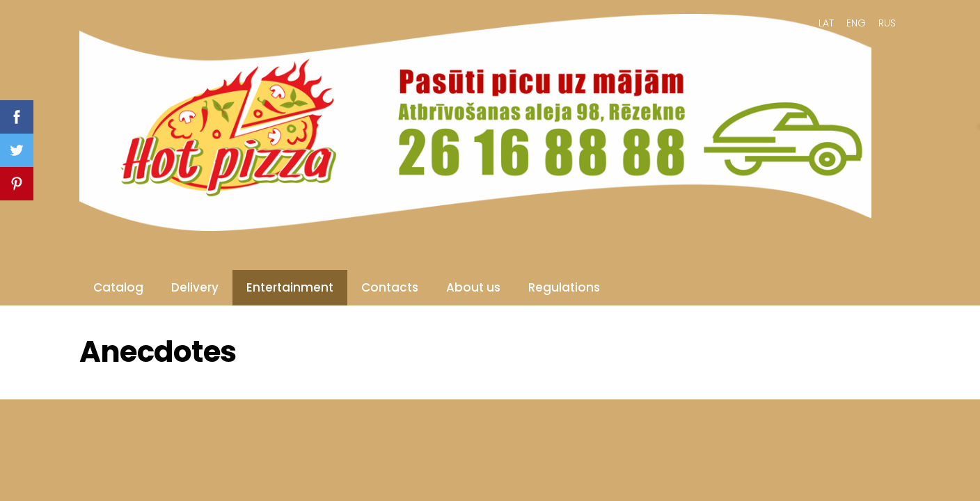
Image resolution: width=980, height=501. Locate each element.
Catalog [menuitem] (118, 287)
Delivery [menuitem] (195, 287)
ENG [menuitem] (856, 23)
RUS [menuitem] (887, 23)
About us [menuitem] (473, 287)
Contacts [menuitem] (390, 287)
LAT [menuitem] (826, 23)
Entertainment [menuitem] (290, 287)
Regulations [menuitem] (564, 287)
